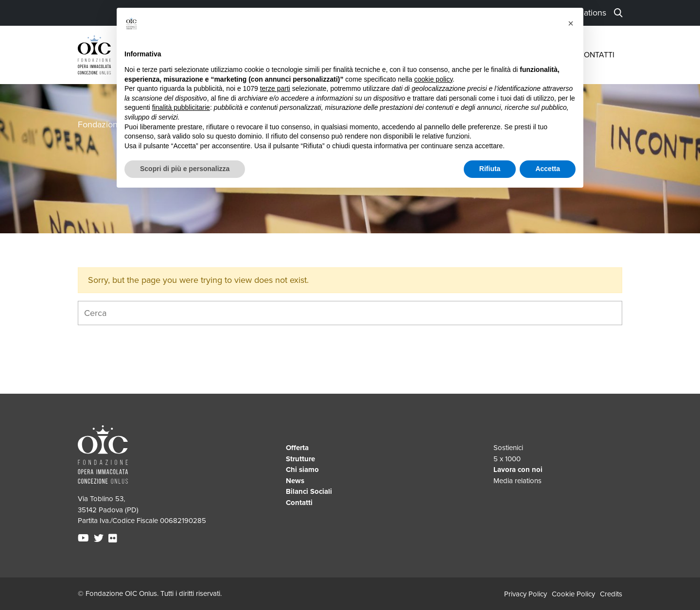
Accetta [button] (548, 169)
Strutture (300, 459)
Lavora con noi (518, 470)
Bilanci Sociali (309, 491)
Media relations (517, 481)
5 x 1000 (507, 459)
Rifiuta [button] (490, 169)
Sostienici (508, 448)
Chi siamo (302, 470)
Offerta (297, 448)
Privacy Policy (525, 594)
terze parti (275, 88)
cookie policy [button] (433, 79)
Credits (611, 594)
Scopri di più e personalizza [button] (185, 169)
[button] (571, 23)
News (295, 481)
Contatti (596, 55)
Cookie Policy (573, 594)
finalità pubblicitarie (181, 107)
